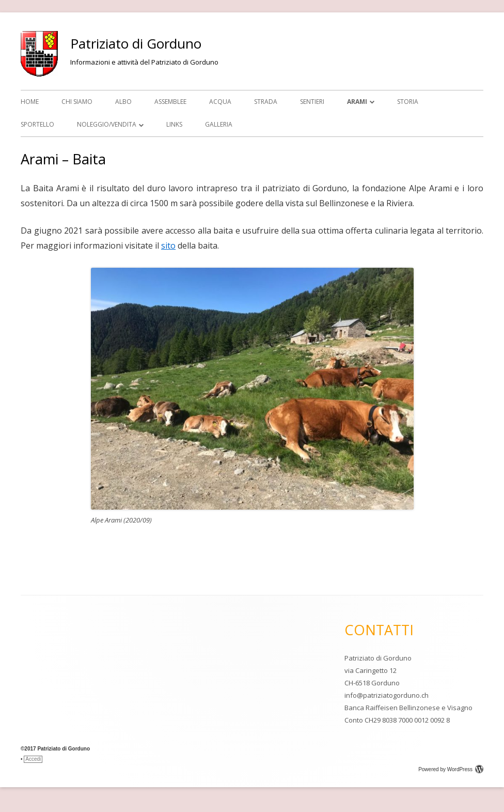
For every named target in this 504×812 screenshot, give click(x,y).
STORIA (408, 102)
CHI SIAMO (77, 102)
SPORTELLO (37, 124)
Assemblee (170, 102)
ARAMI (357, 102)
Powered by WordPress (451, 769)
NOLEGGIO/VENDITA (107, 124)
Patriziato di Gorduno (136, 43)
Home (30, 102)
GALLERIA (219, 124)
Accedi (33, 759)
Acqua (220, 102)
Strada (266, 102)
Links (174, 124)
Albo (123, 102)
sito (168, 246)
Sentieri (312, 102)
